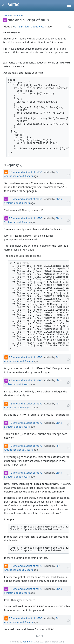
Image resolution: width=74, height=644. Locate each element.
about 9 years (39, 27)
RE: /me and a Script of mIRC (25, 172)
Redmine (27, 642)
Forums (7, 15)
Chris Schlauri (22, 27)
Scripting (18, 15)
